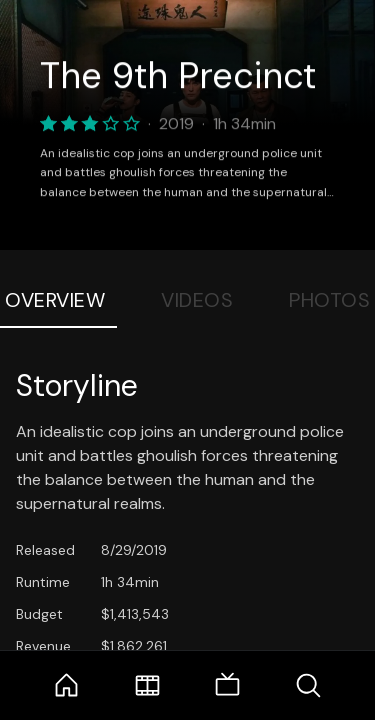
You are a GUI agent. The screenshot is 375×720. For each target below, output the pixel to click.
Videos (197, 300)
